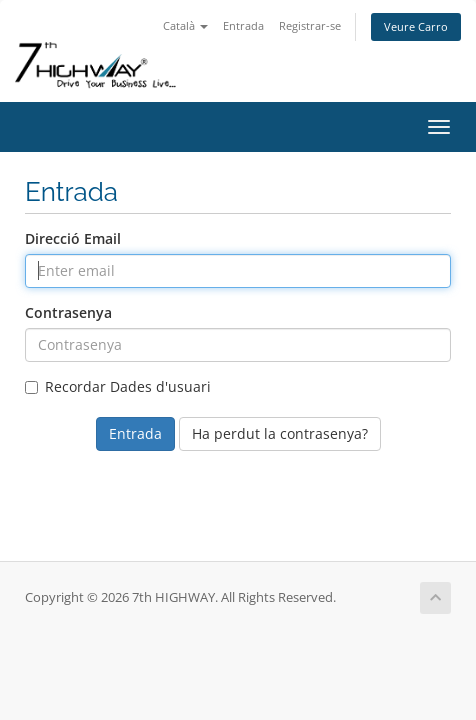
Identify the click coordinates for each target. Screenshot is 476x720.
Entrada (243, 25)
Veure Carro (416, 26)
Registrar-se (310, 25)
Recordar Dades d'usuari (118, 386)
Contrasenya (68, 312)
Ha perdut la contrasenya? (280, 433)
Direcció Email (73, 238)
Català (185, 25)
